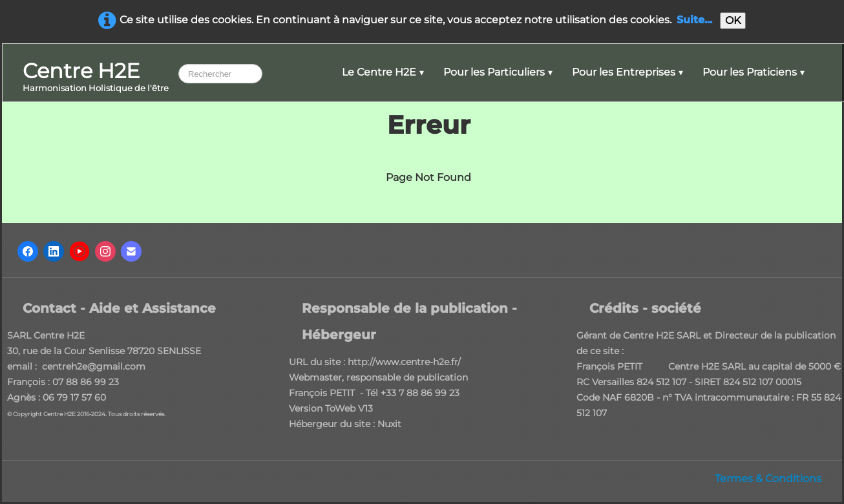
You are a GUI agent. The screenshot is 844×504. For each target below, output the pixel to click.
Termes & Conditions (768, 478)
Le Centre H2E (383, 72)
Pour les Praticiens (754, 72)
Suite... (694, 20)
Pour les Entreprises (628, 72)
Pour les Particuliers (498, 72)
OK (733, 20)
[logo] (96, 78)
